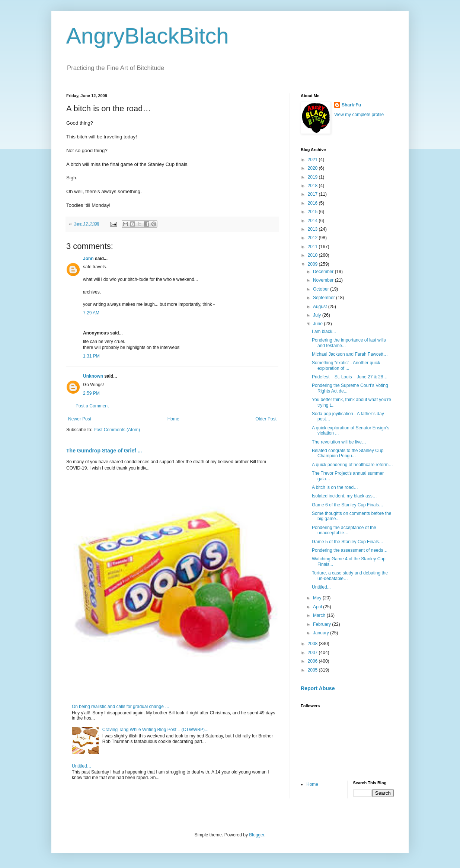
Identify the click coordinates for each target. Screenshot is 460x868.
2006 (313, 661)
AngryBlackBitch (148, 36)
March (320, 615)
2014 (313, 221)
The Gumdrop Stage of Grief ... (104, 451)
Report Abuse (318, 688)
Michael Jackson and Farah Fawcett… (350, 354)
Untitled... (321, 587)
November (324, 280)
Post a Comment (92, 406)
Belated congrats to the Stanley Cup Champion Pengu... (348, 453)
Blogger (257, 835)
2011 (313, 247)
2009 (313, 264)
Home (173, 419)
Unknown (93, 376)
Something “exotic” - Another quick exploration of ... (346, 365)
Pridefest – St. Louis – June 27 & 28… (350, 377)
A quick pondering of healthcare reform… (352, 465)
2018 (313, 186)
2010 (313, 255)
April (318, 607)
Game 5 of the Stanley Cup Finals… (348, 542)
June (318, 324)
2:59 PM (91, 393)
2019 (313, 177)
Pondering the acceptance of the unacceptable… (344, 530)
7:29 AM (91, 313)
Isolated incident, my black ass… (344, 496)
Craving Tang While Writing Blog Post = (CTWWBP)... (155, 730)
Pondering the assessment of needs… (350, 550)
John (88, 259)
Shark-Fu (351, 105)
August (321, 307)
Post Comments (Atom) (117, 430)
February (322, 624)
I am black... (324, 331)
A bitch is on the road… (335, 487)
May (318, 598)
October (322, 289)
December (324, 272)
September (325, 298)
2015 (313, 212)
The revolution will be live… (339, 442)
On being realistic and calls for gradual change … (121, 707)
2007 (313, 653)
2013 (313, 229)
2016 (313, 203)
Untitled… (82, 766)
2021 (313, 160)
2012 (313, 238)
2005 (313, 670)
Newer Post (80, 419)
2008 (313, 644)
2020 (313, 168)
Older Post (266, 419)
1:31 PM (91, 356)
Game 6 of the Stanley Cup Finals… (348, 505)
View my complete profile (359, 115)
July (318, 315)
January (322, 633)
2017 (313, 194)
